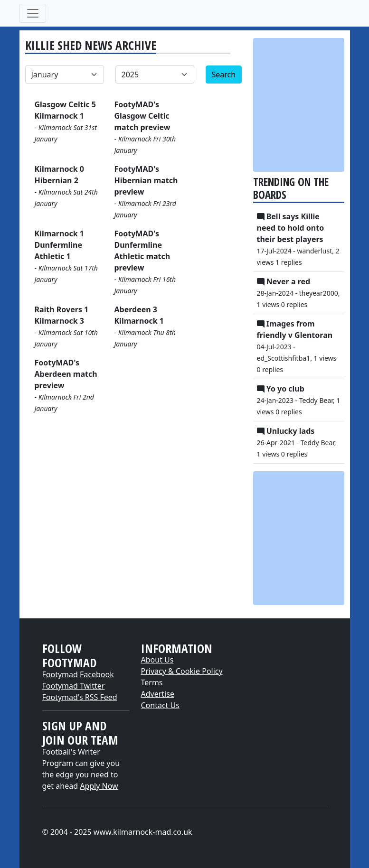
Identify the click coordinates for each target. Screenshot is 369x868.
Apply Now (99, 786)
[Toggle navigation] (33, 13)
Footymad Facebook (78, 674)
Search (224, 75)
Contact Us (160, 705)
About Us (157, 660)
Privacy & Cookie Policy (182, 671)
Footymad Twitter (74, 686)
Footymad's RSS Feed (80, 697)
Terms (152, 682)
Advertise (158, 694)
